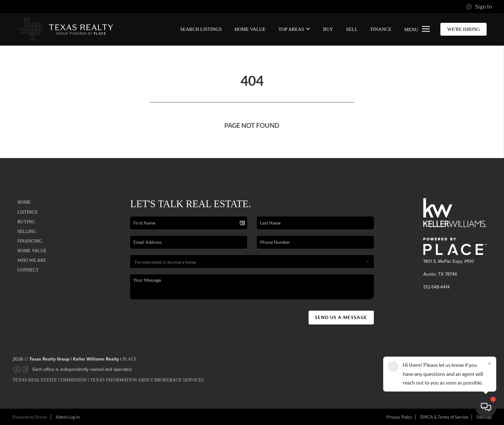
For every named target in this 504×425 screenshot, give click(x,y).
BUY (328, 29)
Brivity (41, 417)
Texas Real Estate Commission (50, 382)
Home (24, 202)
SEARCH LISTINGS (201, 29)
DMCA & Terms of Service (444, 417)
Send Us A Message (341, 317)
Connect (28, 270)
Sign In (479, 7)
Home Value (250, 29)
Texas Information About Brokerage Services (147, 382)
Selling (27, 231)
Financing (30, 241)
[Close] (490, 363)
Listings (27, 212)
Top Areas (294, 29)
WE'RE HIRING (463, 29)
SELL (352, 29)
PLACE (130, 361)
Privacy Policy (399, 417)
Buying (26, 222)
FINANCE (381, 29)
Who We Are (32, 260)
